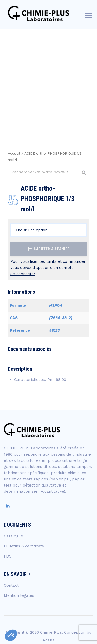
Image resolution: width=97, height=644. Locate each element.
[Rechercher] (84, 173)
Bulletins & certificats (24, 546)
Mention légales (19, 595)
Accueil (14, 153)
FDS (8, 556)
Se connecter (23, 274)
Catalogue (13, 536)
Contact (11, 585)
